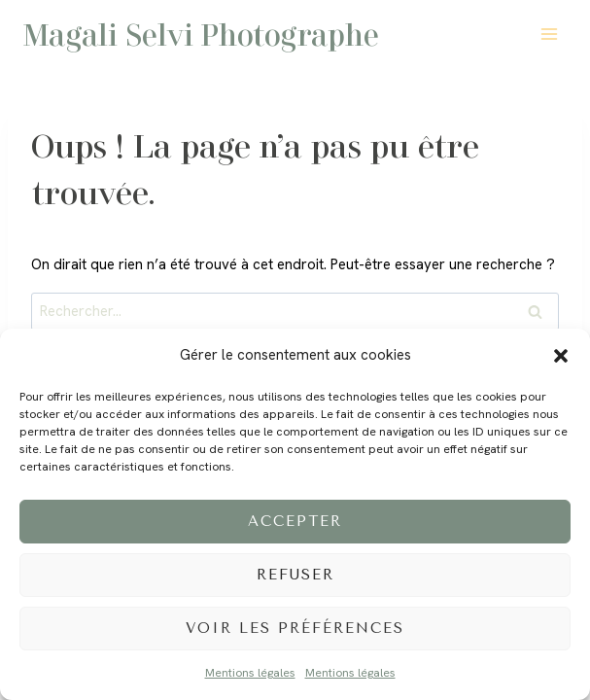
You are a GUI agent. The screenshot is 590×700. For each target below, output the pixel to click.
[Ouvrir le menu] (549, 34)
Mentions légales (250, 673)
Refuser (295, 575)
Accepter (295, 521)
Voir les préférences (295, 628)
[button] (561, 356)
